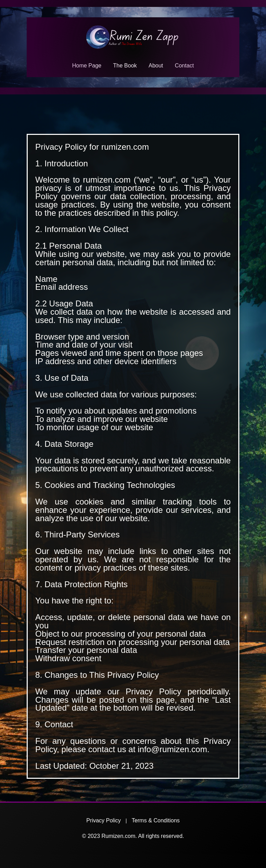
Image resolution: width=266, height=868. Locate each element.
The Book (125, 66)
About (156, 66)
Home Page (87, 66)
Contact (184, 66)
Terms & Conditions (156, 820)
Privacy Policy (104, 820)
